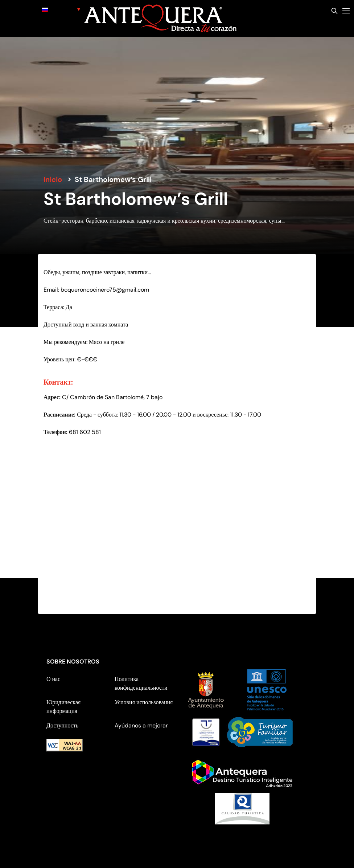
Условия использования (144, 702)
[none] (61, 9)
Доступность (62, 725)
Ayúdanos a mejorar (141, 725)
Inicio (53, 179)
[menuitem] (61, 9)
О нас (53, 679)
